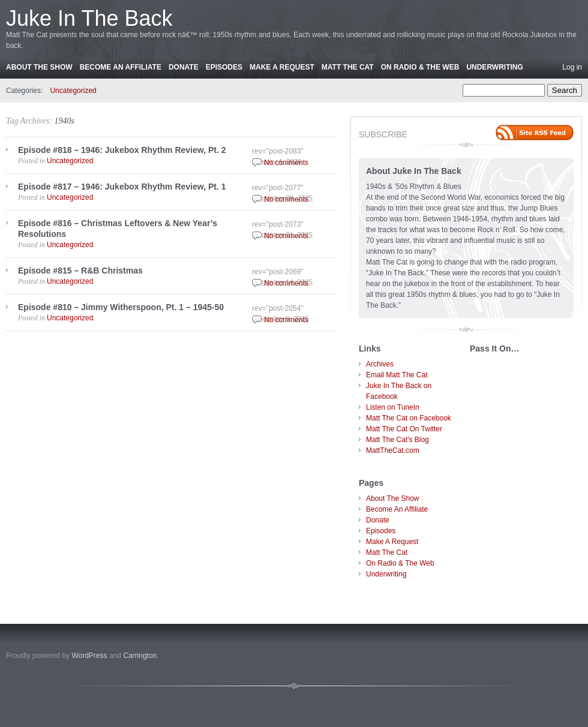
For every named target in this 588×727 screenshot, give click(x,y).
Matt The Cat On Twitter (404, 429)
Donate (184, 67)
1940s (64, 121)
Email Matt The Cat (397, 375)
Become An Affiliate (121, 67)
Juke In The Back (89, 18)
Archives (380, 364)
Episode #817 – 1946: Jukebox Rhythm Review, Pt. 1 (122, 187)
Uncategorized (73, 91)
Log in (572, 67)
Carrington (140, 656)
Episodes (224, 67)
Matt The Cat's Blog (397, 440)
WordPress (89, 656)
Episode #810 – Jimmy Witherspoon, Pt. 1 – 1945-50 (121, 307)
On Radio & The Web (420, 67)
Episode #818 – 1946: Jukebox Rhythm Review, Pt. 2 (122, 150)
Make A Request (282, 67)
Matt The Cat (348, 67)
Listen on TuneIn (393, 407)
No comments (286, 163)
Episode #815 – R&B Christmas (80, 271)
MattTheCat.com (393, 450)
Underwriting (494, 67)
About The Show (39, 67)
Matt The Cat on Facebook (409, 418)
